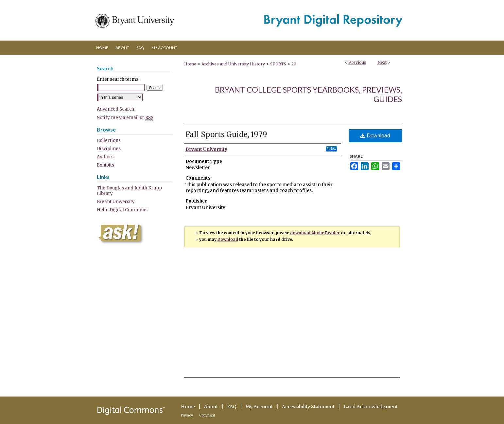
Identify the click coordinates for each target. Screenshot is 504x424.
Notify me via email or (125, 118)
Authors (105, 157)
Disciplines (109, 149)
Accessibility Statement (308, 407)
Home (190, 64)
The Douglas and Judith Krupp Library (129, 191)
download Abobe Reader (315, 233)
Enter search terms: (118, 79)
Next (382, 62)
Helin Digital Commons (122, 210)
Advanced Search (115, 109)
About (211, 407)
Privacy (187, 415)
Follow (331, 149)
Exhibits (105, 165)
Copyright (207, 415)
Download (375, 136)
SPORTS (278, 64)
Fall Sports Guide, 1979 (226, 134)
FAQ (232, 407)
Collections (109, 141)
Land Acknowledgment (371, 407)
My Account (259, 407)
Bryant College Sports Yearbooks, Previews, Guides (308, 94)
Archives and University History (233, 64)
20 (294, 64)
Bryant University (116, 202)
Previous (357, 62)
